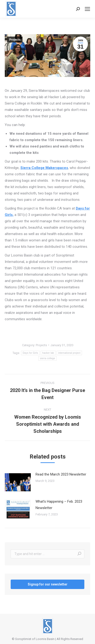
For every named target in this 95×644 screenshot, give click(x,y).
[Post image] (18, 482)
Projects (15, 40)
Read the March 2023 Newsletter (61, 474)
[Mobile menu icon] (87, 9)
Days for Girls (30, 353)
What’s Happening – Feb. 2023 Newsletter (59, 505)
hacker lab (48, 353)
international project (69, 353)
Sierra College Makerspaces (44, 168)
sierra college (48, 358)
